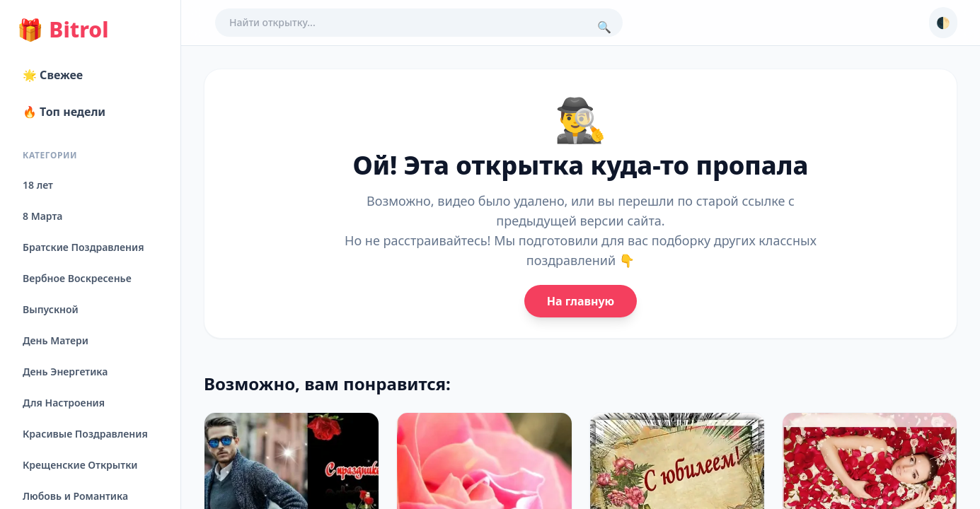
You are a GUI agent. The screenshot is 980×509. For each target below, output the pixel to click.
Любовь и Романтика (75, 496)
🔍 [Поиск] (604, 27)
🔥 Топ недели (64, 112)
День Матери (56, 340)
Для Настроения (64, 403)
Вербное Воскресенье (77, 278)
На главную (581, 301)
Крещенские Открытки (80, 465)
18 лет (38, 185)
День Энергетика (65, 371)
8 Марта (42, 216)
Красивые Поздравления (85, 434)
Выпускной (51, 309)
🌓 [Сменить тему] (943, 23)
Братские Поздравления (83, 247)
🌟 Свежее (53, 75)
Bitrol (63, 30)
